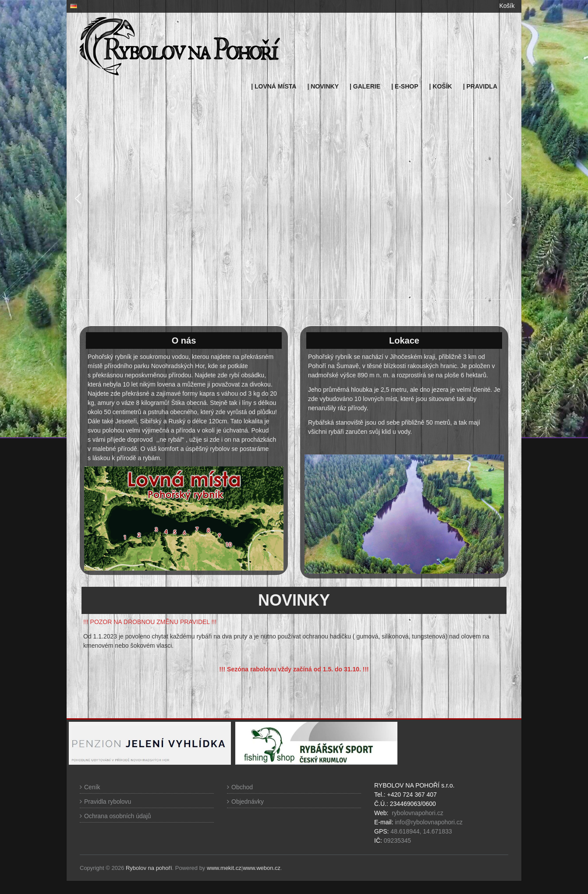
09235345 (397, 841)
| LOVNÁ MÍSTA (274, 86)
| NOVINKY (323, 86)
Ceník (92, 787)
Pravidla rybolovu (108, 802)
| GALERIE (365, 86)
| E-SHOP (405, 86)
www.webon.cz (262, 868)
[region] (294, 198)
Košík (507, 6)
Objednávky (248, 802)
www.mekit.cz (224, 868)
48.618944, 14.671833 (420, 831)
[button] (78, 199)
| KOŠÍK (441, 86)
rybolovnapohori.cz (418, 813)
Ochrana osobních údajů (118, 816)
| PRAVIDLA (480, 86)
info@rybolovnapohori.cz (429, 822)
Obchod (242, 787)
